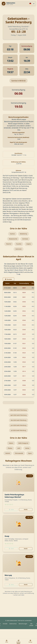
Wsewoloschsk (13, 239)
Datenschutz (13, 624)
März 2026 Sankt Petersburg (19, 410)
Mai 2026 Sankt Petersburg (18, 420)
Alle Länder (31, 625)
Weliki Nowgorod (23, 443)
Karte (11, 510)
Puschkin (19, 244)
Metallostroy (23, 234)
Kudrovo (12, 234)
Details (26, 510)
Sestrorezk (18, 249)
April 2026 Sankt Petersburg (19, 415)
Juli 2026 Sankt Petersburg (18, 430)
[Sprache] (30, 4)
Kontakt (5, 624)
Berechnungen (23, 624)
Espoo (30, 453)
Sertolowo (25, 239)
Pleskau (10, 448)
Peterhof (9, 244)
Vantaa (27, 448)
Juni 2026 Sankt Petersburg (19, 425)
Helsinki (8, 453)
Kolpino (29, 244)
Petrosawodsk (19, 453)
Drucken (8, 279)
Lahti (19, 448)
